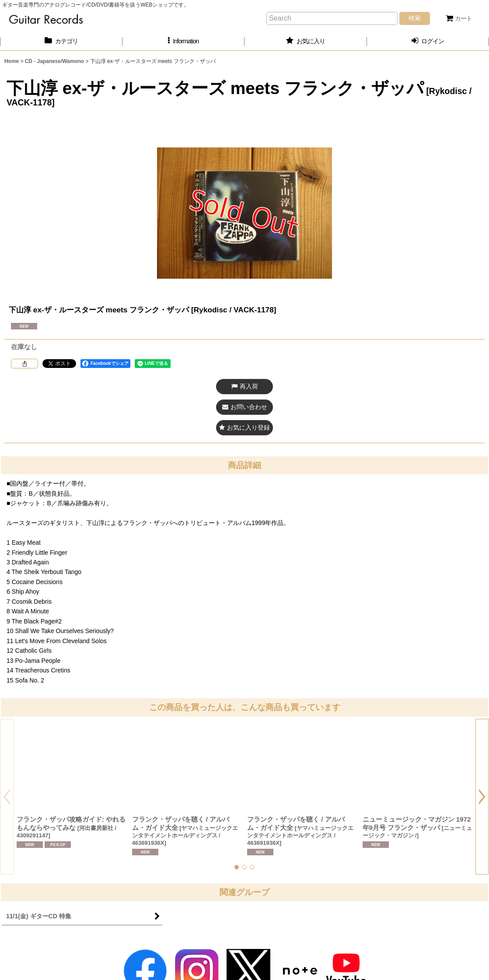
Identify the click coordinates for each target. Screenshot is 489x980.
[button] (184, 41)
